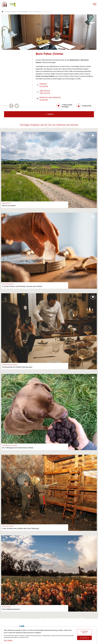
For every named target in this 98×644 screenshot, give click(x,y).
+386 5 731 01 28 (45, 93)
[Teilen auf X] (17, 106)
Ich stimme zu (84, 638)
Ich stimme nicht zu (84, 632)
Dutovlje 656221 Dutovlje (44, 85)
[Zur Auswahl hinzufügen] (66, 106)
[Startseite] (4, 4)
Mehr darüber (8, 640)
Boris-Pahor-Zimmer (47, 12)
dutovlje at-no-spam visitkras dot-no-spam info (50, 99)
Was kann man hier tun (11, 12)
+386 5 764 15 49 (45, 91)
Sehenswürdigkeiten (23, 12)
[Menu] (95, 4)
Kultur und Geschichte (35, 12)
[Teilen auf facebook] (11, 106)
